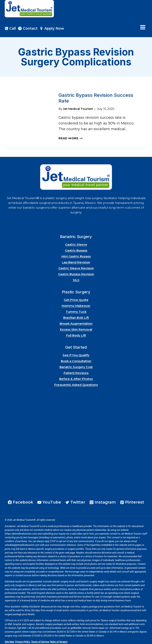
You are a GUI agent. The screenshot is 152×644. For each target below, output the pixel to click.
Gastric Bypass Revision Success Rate (96, 97)
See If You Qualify (76, 353)
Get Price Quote (76, 298)
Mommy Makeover (76, 304)
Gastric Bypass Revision (76, 272)
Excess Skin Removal (76, 328)
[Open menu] (143, 27)
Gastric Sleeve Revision (76, 266)
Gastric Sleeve (76, 243)
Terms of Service (40, 640)
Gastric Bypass (76, 249)
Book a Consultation (76, 359)
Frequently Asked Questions (76, 383)
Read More (70, 137)
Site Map (9, 640)
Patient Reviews (76, 371)
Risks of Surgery (59, 640)
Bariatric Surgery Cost (76, 365)
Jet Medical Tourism (78, 107)
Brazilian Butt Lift (76, 316)
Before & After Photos (76, 377)
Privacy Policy (23, 640)
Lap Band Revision (76, 260)
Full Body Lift (76, 334)
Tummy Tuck (76, 310)
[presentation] (28, 116)
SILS (76, 278)
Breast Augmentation (76, 322)
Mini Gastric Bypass (76, 255)
